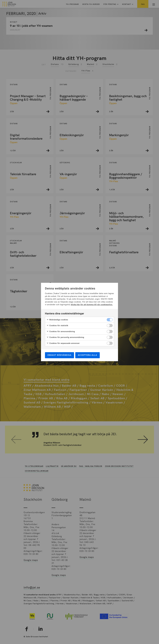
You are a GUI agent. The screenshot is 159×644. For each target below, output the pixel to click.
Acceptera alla (88, 355)
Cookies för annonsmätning (61, 332)
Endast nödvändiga (60, 355)
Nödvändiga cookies (57, 320)
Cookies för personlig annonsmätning (65, 337)
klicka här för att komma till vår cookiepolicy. (92, 305)
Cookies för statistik (57, 326)
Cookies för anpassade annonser (63, 343)
